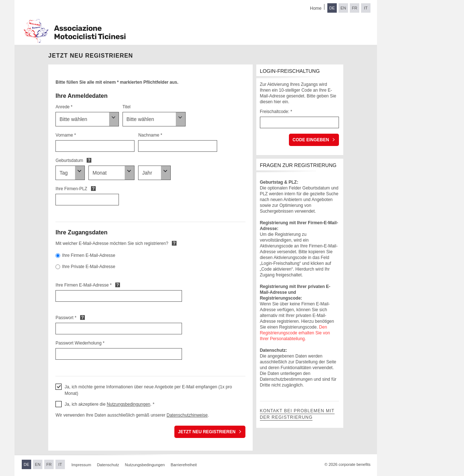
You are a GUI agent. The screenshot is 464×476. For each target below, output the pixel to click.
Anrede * (64, 107)
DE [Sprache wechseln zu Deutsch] (332, 8)
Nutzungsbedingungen (128, 404)
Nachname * (150, 135)
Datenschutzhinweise (187, 415)
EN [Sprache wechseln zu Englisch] (343, 8)
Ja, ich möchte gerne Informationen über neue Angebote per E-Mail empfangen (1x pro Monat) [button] (148, 390)
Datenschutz (108, 465)
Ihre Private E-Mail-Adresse (89, 267)
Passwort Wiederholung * (80, 343)
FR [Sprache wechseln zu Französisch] (355, 8)
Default (89, 160)
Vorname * (66, 135)
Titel (127, 107)
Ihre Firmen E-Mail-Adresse (89, 255)
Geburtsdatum (69, 160)
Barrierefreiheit (184, 465)
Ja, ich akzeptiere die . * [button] (109, 404)
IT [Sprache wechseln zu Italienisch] (366, 8)
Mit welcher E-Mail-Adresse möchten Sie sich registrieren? (112, 243)
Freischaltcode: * (276, 112)
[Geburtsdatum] (70, 173)
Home (316, 8)
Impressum (81, 465)
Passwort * (66, 318)
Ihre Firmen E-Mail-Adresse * (84, 285)
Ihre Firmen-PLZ (71, 189)
